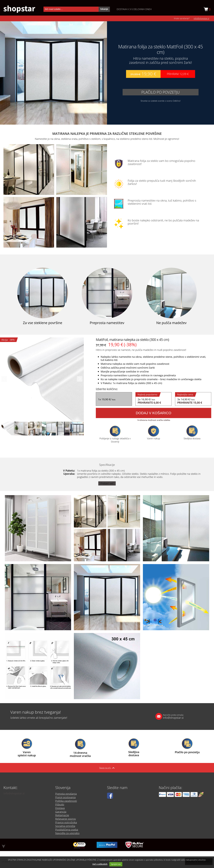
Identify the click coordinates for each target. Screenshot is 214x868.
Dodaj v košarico (153, 413)
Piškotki (60, 804)
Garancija (61, 812)
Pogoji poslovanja (65, 797)
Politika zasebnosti (66, 801)
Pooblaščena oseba (67, 830)
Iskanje (104, 9)
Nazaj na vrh (107, 768)
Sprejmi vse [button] (116, 864)
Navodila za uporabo (67, 833)
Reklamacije (62, 815)
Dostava (60, 808)
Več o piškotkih (100, 864)
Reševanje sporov (66, 819)
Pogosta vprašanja (66, 794)
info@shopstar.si (201, 18)
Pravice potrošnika (66, 822)
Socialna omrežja (65, 826)
